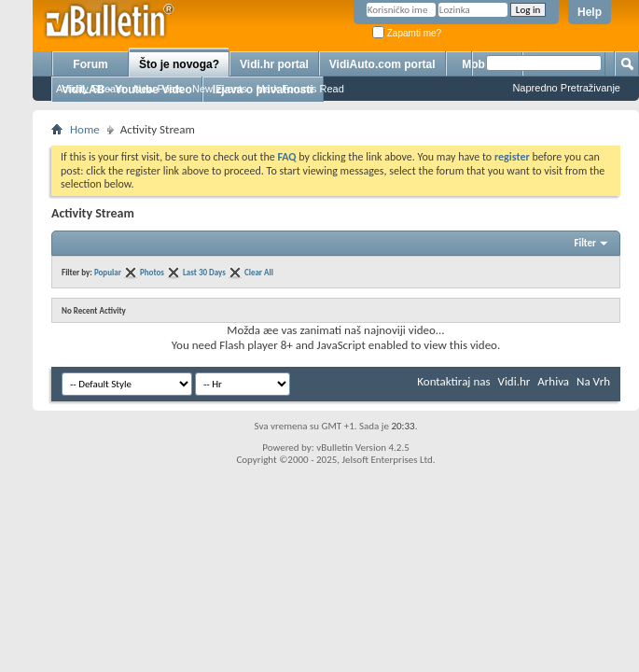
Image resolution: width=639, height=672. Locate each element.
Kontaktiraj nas (453, 381)
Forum (90, 64)
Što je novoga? (179, 64)
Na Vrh (593, 381)
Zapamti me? (407, 33)
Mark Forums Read (300, 89)
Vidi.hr (514, 381)
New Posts (158, 89)
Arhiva (553, 381)
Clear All (259, 272)
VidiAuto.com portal (382, 64)
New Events (220, 89)
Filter (585, 243)
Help (590, 12)
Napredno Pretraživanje (566, 88)
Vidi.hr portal (274, 64)
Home (85, 129)
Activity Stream (90, 89)
